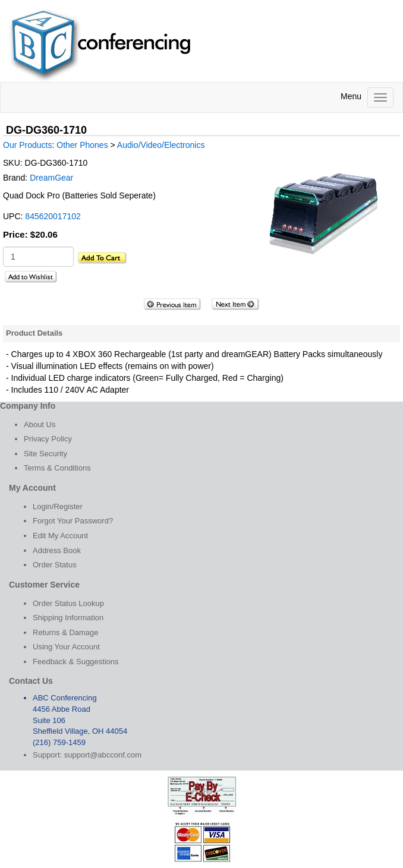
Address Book (57, 550)
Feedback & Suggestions (76, 662)
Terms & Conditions (57, 468)
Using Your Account (66, 647)
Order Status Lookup (68, 603)
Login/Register (58, 506)
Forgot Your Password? (73, 521)
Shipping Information (68, 618)
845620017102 (53, 216)
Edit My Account (60, 536)
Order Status (55, 565)
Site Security (45, 454)
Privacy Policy (48, 439)
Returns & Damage (66, 632)
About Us (40, 424)
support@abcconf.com (103, 755)
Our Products (27, 145)
